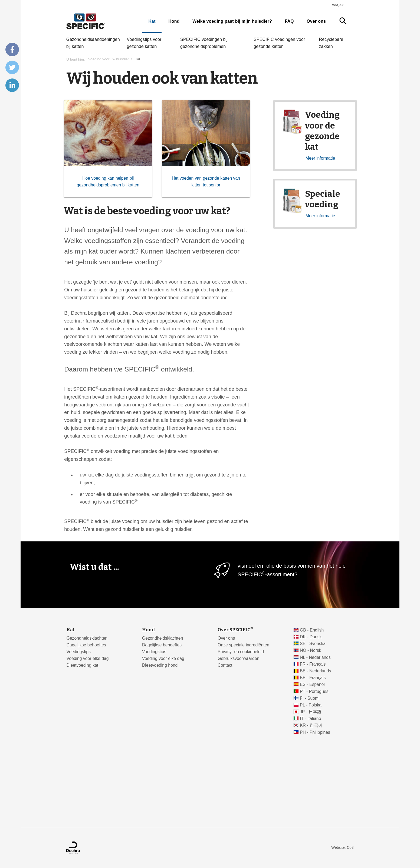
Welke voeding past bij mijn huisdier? (232, 21)
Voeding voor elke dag (88, 658)
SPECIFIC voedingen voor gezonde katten (279, 43)
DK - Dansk (311, 637)
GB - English (312, 630)
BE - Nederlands (316, 671)
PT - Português (314, 691)
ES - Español (312, 684)
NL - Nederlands (315, 657)
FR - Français (313, 664)
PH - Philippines (315, 732)
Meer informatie (320, 158)
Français (337, 5)
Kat (152, 21)
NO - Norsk (311, 650)
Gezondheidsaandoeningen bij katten (93, 43)
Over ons (316, 21)
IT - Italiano (311, 719)
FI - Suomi (310, 698)
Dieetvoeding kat (82, 665)
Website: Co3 (342, 848)
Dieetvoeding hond (160, 665)
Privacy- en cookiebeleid (241, 652)
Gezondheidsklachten (87, 638)
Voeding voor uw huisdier (109, 59)
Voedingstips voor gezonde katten (144, 43)
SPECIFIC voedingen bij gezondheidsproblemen (204, 43)
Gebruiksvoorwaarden (238, 658)
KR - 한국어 (311, 725)
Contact (225, 665)
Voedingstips (79, 652)
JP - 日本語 (311, 712)
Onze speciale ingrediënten (243, 645)
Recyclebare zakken (331, 43)
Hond (174, 21)
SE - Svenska (313, 644)
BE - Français (313, 678)
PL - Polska (311, 705)
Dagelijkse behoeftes (86, 645)
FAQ (289, 21)
